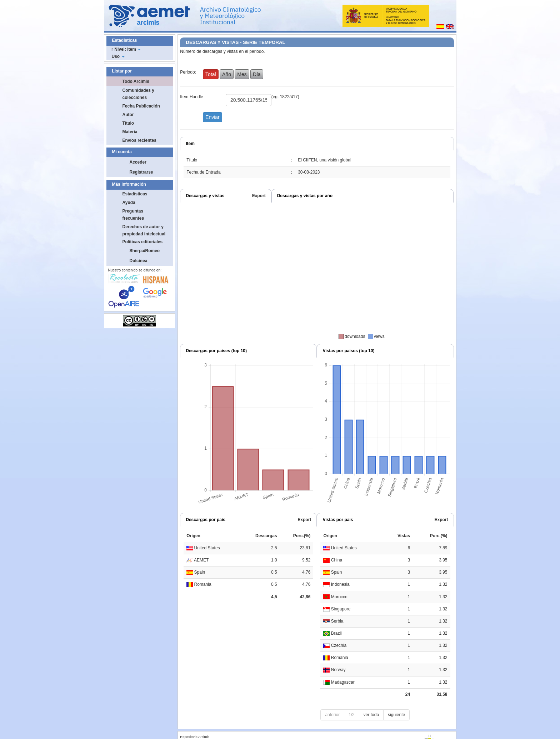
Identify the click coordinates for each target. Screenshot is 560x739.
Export (259, 196)
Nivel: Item (126, 49)
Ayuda (129, 203)
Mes (242, 74)
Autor (128, 115)
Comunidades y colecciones (138, 94)
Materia (130, 132)
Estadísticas (135, 194)
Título (128, 123)
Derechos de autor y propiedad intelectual (144, 230)
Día (257, 74)
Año (227, 74)
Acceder (138, 162)
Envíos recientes (139, 140)
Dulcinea (139, 261)
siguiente (396, 715)
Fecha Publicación (141, 106)
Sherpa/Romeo (145, 251)
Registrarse (141, 172)
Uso (118, 56)
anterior (332, 715)
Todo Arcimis (136, 81)
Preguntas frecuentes (133, 215)
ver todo (371, 715)
